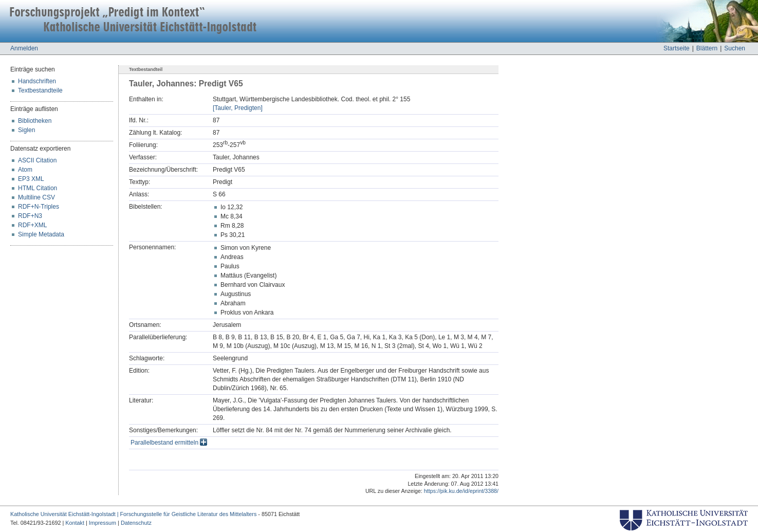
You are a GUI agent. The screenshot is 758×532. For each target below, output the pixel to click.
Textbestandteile (40, 90)
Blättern (707, 48)
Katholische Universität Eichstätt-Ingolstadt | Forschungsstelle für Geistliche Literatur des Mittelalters (133, 514)
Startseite (677, 48)
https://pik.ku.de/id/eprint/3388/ (461, 491)
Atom (25, 170)
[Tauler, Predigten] (238, 108)
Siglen (26, 130)
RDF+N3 (30, 216)
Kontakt (75, 523)
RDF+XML (32, 225)
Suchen (735, 48)
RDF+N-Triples (39, 207)
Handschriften (37, 81)
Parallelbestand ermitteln (169, 443)
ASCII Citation (37, 160)
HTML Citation (38, 188)
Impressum (103, 523)
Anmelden (24, 48)
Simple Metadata (41, 234)
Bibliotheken (35, 121)
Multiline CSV (36, 197)
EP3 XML (31, 179)
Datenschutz (136, 523)
